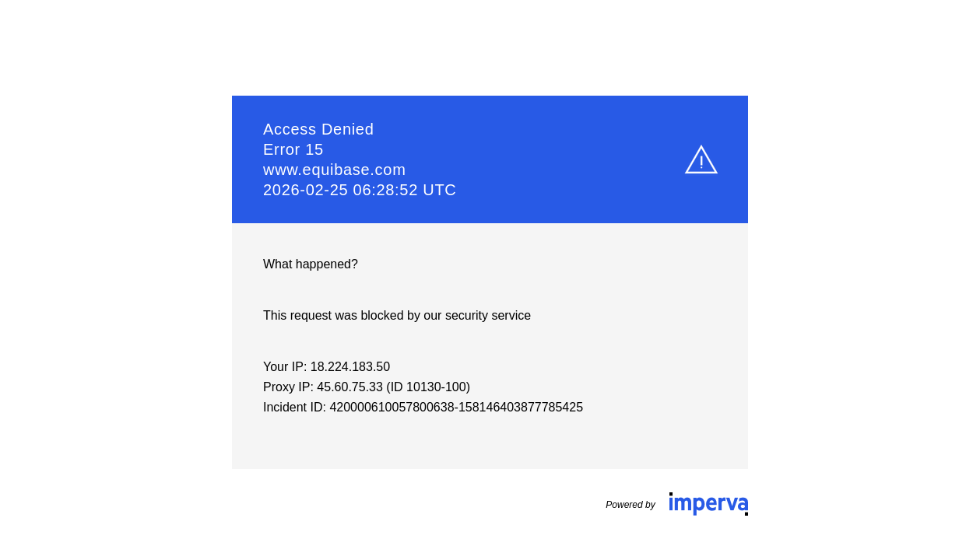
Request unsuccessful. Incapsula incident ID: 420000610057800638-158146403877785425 (490, 280)
